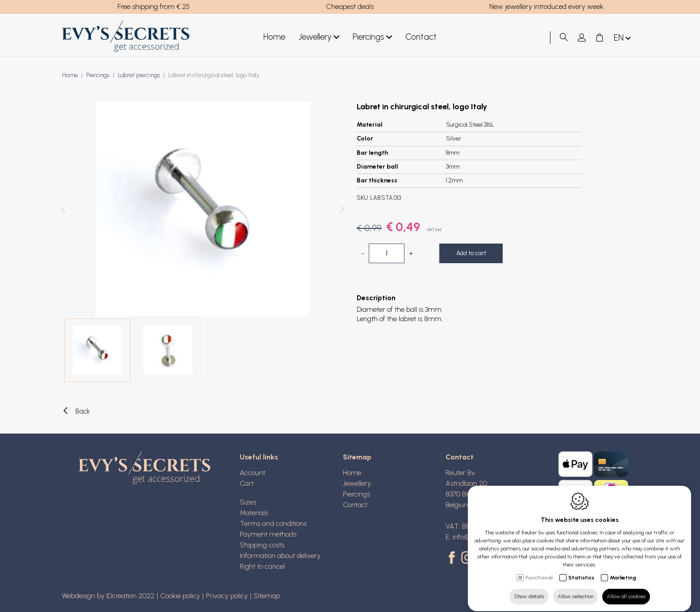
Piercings (372, 37)
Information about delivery (280, 556)
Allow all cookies (626, 588)
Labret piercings (139, 75)
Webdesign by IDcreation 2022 (108, 596)
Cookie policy (180, 596)
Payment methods (268, 534)
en (623, 38)
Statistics (581, 570)
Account (252, 473)
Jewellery (319, 37)
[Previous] (63, 210)
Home (274, 37)
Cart (247, 483)
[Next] (342, 210)
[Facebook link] (453, 558)
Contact (421, 37)
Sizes (248, 502)
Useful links (259, 457)
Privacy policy (227, 596)
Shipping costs (262, 545)
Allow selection (575, 588)
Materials (254, 513)
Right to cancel (262, 566)
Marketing (623, 570)
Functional (539, 570)
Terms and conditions (273, 523)
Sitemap (357, 457)
